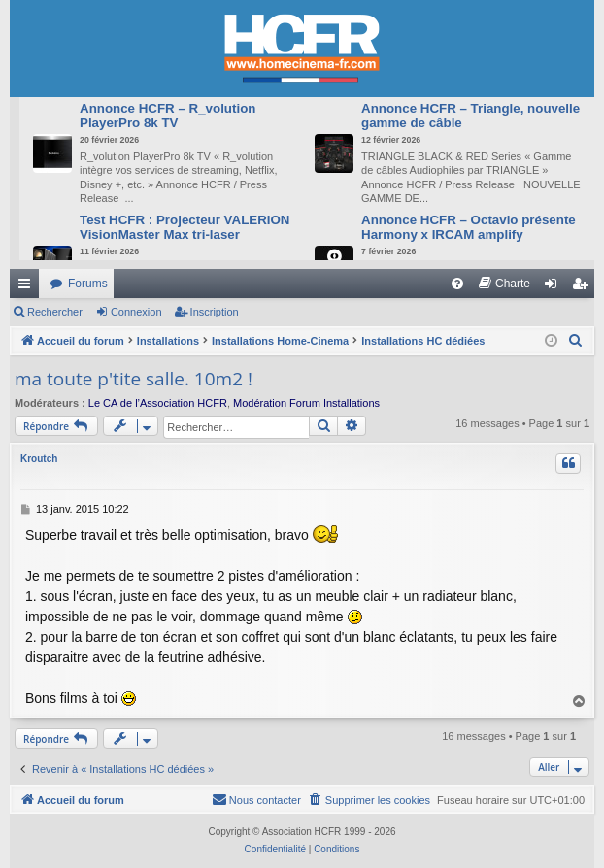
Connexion (136, 312)
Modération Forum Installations (306, 403)
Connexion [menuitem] (555, 287)
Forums (88, 284)
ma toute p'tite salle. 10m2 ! (134, 379)
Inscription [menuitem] (584, 287)
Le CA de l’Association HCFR (158, 403)
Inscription (215, 312)
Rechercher (55, 312)
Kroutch (39, 459)
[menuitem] (457, 284)
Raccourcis (28, 287)
